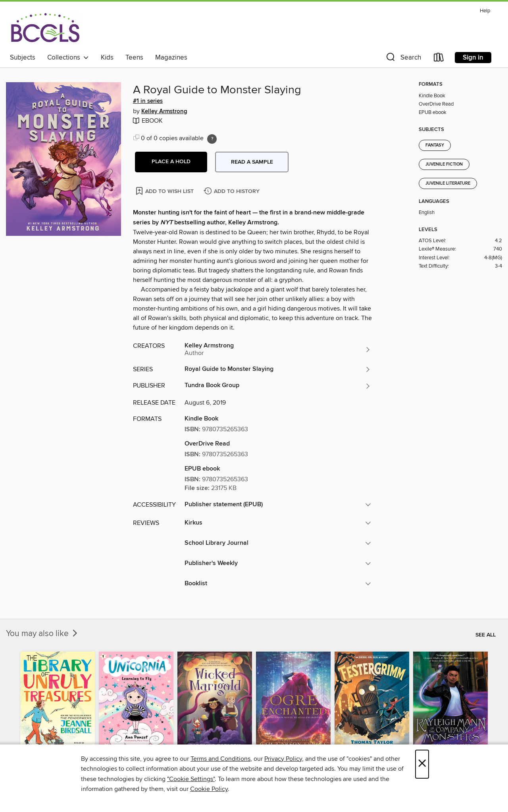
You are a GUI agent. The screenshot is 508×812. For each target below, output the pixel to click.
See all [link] (486, 635)
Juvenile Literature (448, 183)
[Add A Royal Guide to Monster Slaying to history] (233, 192)
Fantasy (435, 145)
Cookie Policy (209, 789)
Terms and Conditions (220, 759)
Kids (107, 58)
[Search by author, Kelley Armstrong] (278, 349)
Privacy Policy (283, 759)
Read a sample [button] (252, 162)
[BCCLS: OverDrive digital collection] (45, 27)
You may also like (42, 634)
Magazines (171, 58)
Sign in (473, 58)
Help (485, 11)
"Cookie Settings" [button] (191, 779)
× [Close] (422, 764)
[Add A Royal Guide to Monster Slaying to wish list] (165, 191)
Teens (134, 58)
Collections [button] (68, 58)
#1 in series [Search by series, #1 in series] (148, 101)
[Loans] (439, 59)
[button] (403, 59)
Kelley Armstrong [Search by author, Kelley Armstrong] (164, 112)
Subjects (23, 58)
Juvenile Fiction (444, 164)
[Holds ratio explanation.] (212, 139)
